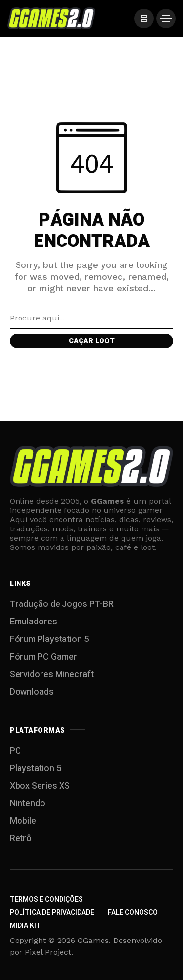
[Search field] (91, 318)
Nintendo (28, 803)
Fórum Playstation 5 (49, 639)
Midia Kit (25, 926)
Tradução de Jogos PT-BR (62, 604)
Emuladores (33, 622)
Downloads (32, 692)
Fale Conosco (133, 913)
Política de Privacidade (52, 913)
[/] (144, 19)
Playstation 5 (35, 768)
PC (15, 751)
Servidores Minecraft (52, 674)
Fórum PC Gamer (43, 657)
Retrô (21, 839)
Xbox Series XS (40, 786)
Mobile (23, 821)
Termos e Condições (46, 899)
